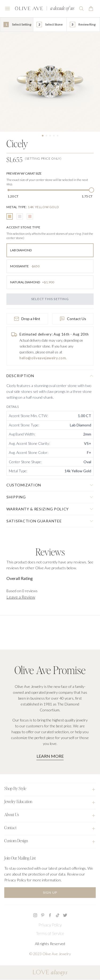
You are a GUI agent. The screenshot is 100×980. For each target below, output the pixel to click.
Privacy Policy (50, 925)
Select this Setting (50, 299)
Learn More (50, 756)
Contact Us (73, 319)
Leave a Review (21, 597)
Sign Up (50, 892)
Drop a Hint (27, 319)
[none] (33, 207)
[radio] (10, 216)
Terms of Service (50, 933)
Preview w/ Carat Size (24, 173)
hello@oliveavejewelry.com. (43, 358)
